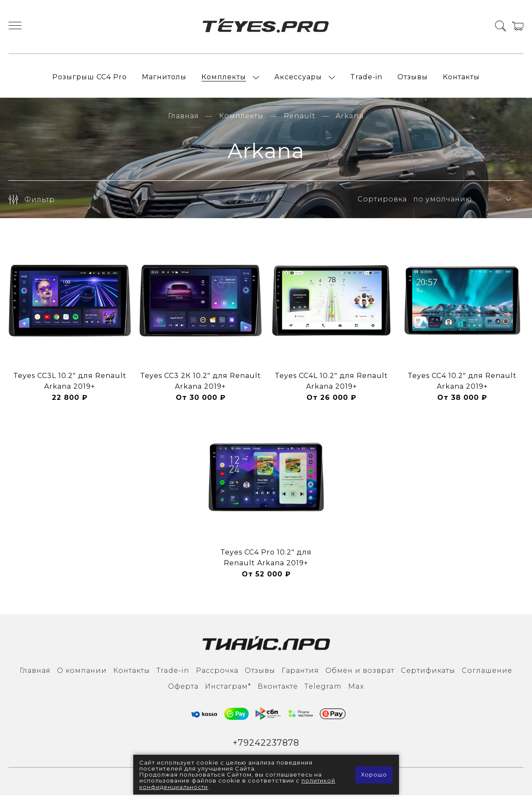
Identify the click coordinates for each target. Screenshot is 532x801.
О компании (82, 675)
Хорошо (374, 775)
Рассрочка (217, 675)
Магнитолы (164, 79)
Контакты (461, 79)
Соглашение (487, 675)
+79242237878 (266, 748)
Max (356, 691)
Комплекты (224, 79)
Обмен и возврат (360, 675)
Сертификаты (428, 675)
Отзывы (413, 79)
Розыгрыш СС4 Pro (90, 79)
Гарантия (300, 675)
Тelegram (323, 691)
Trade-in (366, 79)
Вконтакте (278, 691)
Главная (183, 121)
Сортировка (382, 204)
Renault (300, 121)
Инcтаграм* (228, 691)
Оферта (183, 691)
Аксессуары (298, 79)
